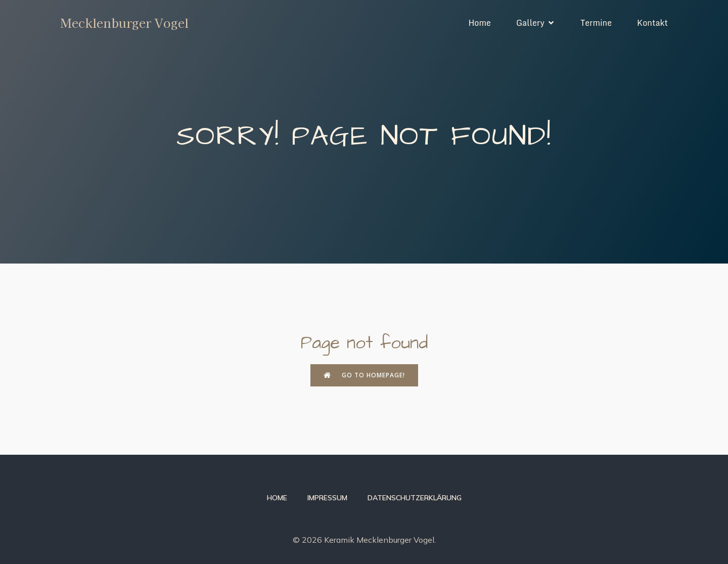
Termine (596, 23)
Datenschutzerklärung (415, 498)
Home (480, 23)
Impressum (327, 498)
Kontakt (652, 23)
